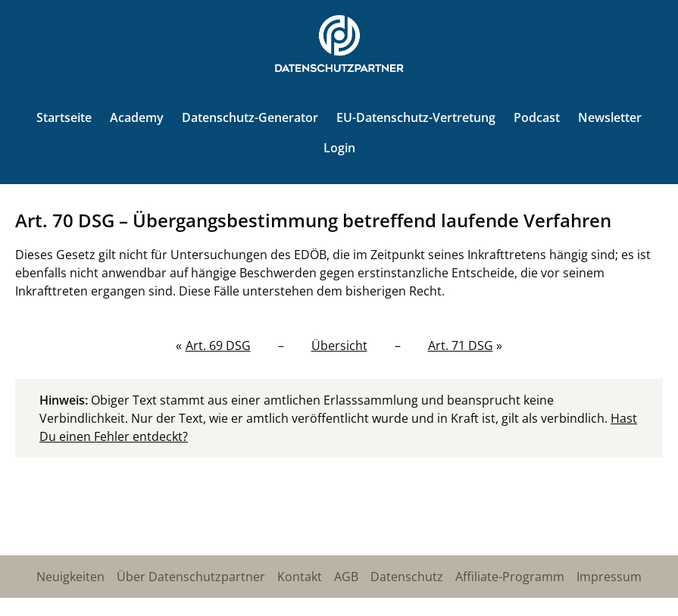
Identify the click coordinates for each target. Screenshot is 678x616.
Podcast (537, 117)
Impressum (609, 577)
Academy (137, 117)
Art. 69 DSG (218, 346)
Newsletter (610, 117)
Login (339, 148)
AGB (346, 577)
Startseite (64, 117)
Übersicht (339, 346)
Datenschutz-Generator (250, 117)
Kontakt (300, 577)
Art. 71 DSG (461, 346)
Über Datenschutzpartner (191, 577)
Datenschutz (407, 577)
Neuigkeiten (70, 577)
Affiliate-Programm (510, 577)
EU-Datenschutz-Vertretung (416, 117)
